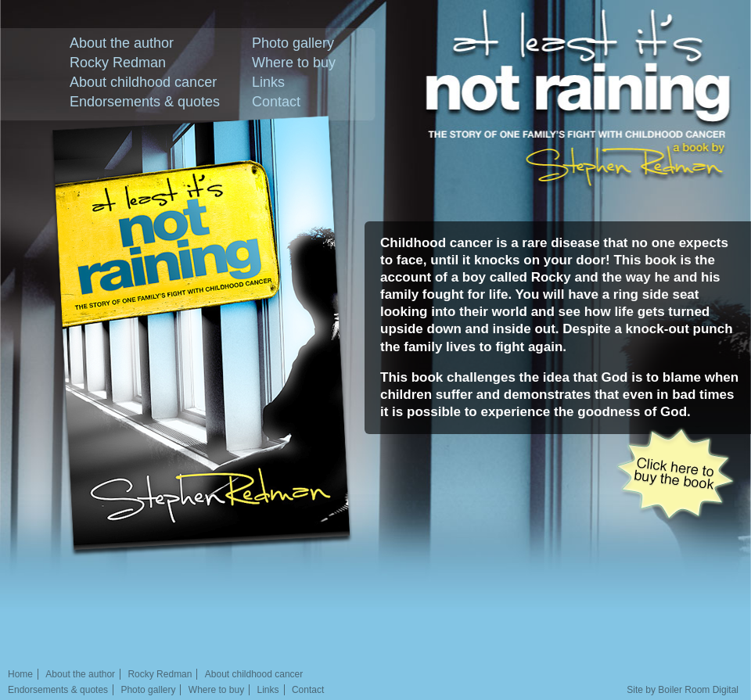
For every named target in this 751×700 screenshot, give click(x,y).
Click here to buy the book (675, 475)
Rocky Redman (118, 63)
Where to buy (294, 63)
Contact (276, 102)
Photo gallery (293, 43)
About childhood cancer (143, 82)
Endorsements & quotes (145, 102)
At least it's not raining (587, 65)
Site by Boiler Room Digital (683, 690)
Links (268, 82)
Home (20, 674)
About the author (122, 43)
